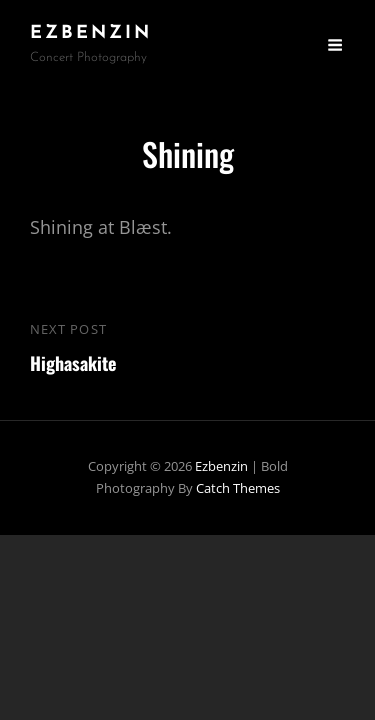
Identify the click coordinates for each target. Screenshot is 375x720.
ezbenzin (91, 33)
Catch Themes (238, 488)
